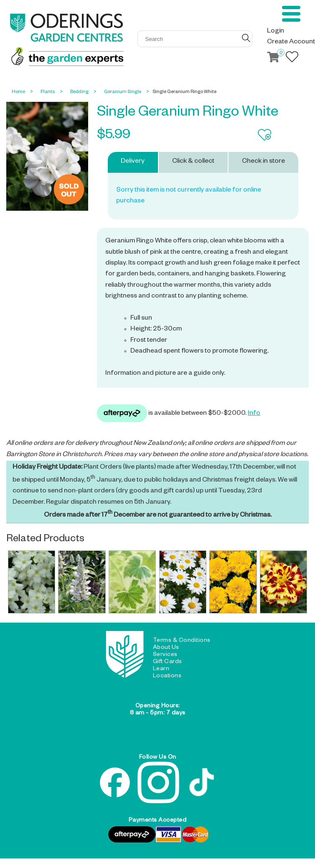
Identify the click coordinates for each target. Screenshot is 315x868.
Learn (161, 669)
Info (254, 414)
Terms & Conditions (182, 641)
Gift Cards (168, 662)
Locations (167, 676)
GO (246, 38)
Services (165, 655)
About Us (166, 648)
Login (276, 32)
